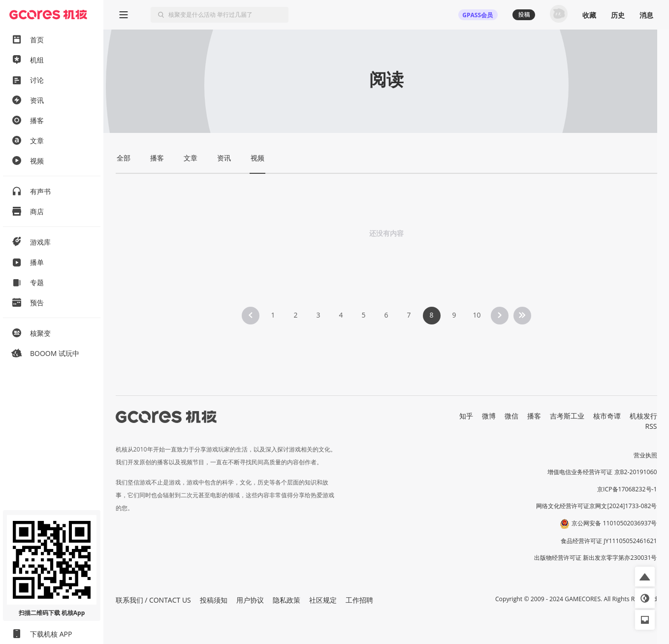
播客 (534, 416)
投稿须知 (214, 600)
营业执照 (645, 455)
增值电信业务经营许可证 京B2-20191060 (602, 472)
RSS (651, 426)
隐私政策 (287, 600)
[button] (645, 577)
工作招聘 (359, 600)
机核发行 (643, 416)
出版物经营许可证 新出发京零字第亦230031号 (595, 558)
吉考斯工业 (567, 416)
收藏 (589, 15)
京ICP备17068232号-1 (627, 489)
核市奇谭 (607, 416)
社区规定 (323, 600)
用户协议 (250, 600)
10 (477, 315)
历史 (618, 15)
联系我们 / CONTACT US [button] (153, 600)
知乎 (466, 416)
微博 (489, 416)
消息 (646, 15)
